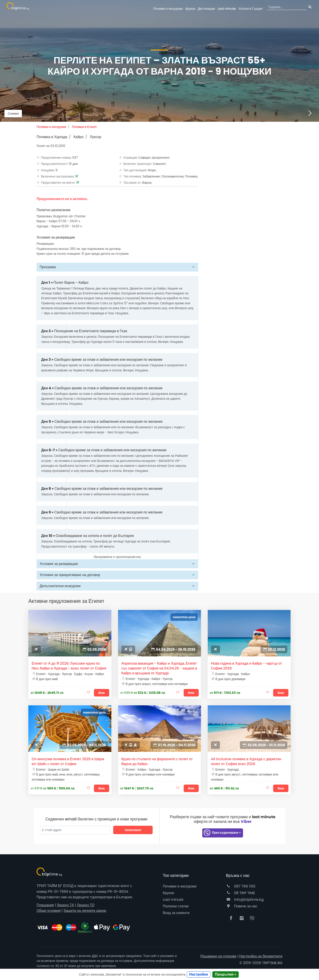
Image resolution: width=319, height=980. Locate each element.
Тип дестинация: (135, 170)
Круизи (190, 9)
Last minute (227, 9)
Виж (102, 693)
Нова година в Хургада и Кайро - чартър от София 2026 (246, 666)
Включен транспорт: (138, 164)
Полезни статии (176, 906)
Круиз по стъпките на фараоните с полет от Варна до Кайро (157, 762)
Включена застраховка (57, 176)
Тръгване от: (132, 183)
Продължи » (226, 974)
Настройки (198, 974)
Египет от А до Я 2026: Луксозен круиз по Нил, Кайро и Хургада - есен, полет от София (69, 666)
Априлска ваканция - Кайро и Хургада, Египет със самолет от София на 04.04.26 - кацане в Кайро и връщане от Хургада (159, 668)
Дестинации (206, 9)
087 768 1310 (241, 886)
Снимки (13, 114)
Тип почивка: (132, 176)
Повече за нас (242, 906)
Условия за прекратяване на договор (70, 575)
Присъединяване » (222, 833)
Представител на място (58, 183)
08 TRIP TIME (241, 893)
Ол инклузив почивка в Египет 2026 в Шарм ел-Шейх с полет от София (68, 762)
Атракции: (130, 158)
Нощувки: (48, 170)
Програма (48, 267)
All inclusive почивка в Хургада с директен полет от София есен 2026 (246, 762)
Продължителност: (54, 164)
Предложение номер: (56, 158)
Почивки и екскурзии (168, 9)
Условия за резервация (59, 564)
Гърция (251, 9)
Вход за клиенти (176, 913)
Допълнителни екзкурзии (60, 586)
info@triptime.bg (245, 900)
